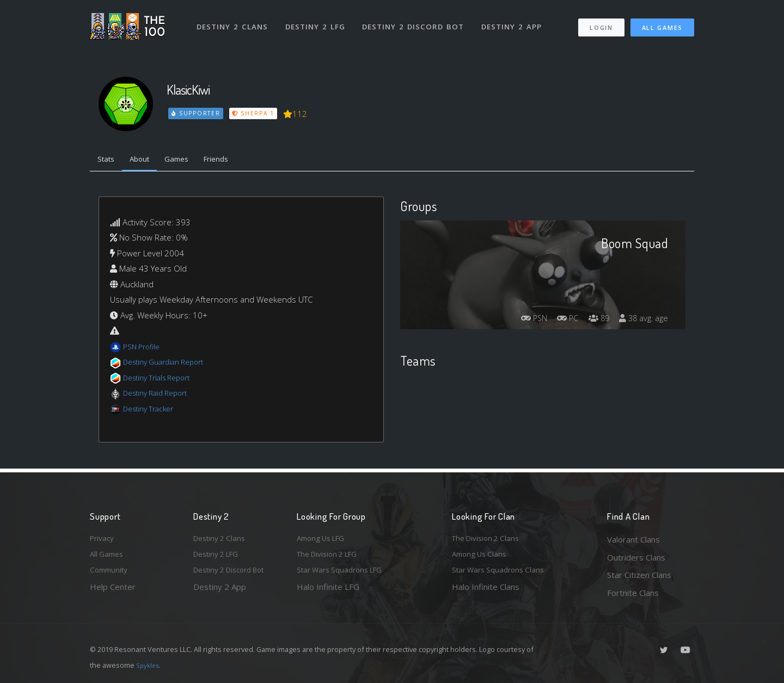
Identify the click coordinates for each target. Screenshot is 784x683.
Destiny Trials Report (161, 380)
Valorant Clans (633, 539)
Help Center (113, 593)
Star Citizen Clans (639, 575)
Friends (233, 161)
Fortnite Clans (633, 593)
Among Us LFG (324, 539)
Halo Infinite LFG (328, 593)
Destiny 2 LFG (318, 21)
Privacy (103, 539)
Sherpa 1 (255, 113)
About (147, 161)
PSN (520, 322)
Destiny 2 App (516, 21)
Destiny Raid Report (160, 396)
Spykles (149, 665)
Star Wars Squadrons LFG (345, 575)
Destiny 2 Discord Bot (417, 21)
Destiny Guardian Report (169, 365)
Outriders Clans (636, 557)
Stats (108, 161)
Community (111, 575)
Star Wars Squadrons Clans (502, 575)
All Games (662, 22)
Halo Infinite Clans (486, 593)
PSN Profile (144, 349)
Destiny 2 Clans (234, 21)
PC (559, 322)
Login (601, 22)
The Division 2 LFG (332, 557)
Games (189, 161)
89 (593, 322)
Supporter (197, 113)
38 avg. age (642, 322)
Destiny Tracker (152, 411)
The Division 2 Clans (489, 539)
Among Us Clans (482, 557)
